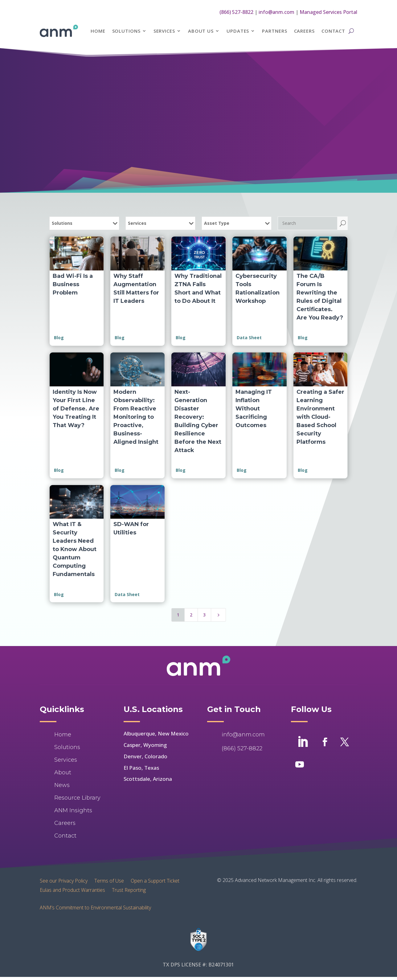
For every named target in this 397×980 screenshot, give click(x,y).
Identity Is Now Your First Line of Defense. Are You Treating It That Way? (76, 409)
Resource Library (77, 798)
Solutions (126, 31)
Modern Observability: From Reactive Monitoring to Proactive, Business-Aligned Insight (136, 417)
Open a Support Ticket (155, 880)
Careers (304, 31)
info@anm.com (276, 12)
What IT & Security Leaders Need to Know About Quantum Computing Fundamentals (75, 549)
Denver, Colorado (145, 756)
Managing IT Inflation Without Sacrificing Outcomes (254, 409)
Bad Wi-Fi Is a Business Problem (73, 284)
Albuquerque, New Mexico (156, 733)
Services (164, 31)
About (63, 772)
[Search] (308, 223)
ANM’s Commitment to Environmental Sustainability (95, 908)
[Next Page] (219, 615)
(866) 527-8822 (236, 12)
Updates (238, 31)
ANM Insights (73, 810)
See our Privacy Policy (64, 880)
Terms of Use (109, 880)
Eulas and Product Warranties (72, 889)
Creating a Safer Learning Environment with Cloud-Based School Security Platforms (320, 417)
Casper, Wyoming (145, 745)
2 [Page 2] (191, 615)
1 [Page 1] (178, 615)
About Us (201, 31)
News (62, 785)
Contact (333, 31)
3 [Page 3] (204, 615)
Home (98, 31)
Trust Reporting (129, 889)
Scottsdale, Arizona (148, 779)
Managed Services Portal (328, 12)
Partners (274, 31)
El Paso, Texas (141, 768)
